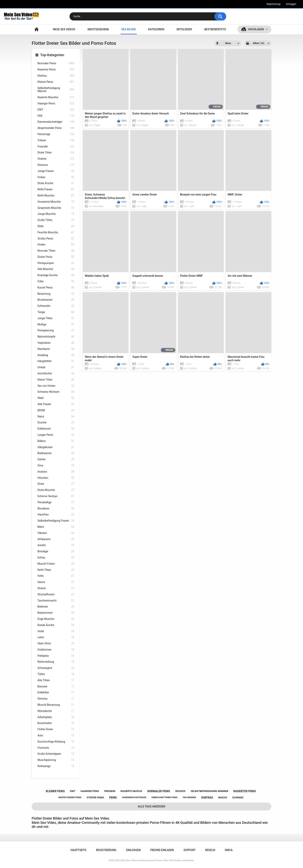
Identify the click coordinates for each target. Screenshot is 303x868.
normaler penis (159, 791)
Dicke (56, 484)
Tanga (56, 312)
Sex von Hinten (56, 386)
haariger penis (90, 791)
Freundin (56, 147)
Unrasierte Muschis (56, 202)
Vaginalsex (56, 343)
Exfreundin (56, 306)
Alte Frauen (56, 404)
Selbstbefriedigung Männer (56, 90)
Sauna (56, 582)
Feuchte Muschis (56, 232)
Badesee (56, 607)
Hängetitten (56, 361)
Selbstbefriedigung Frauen (56, 521)
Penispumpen (56, 263)
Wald (56, 398)
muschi (223, 798)
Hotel (56, 631)
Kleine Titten (56, 380)
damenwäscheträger (134, 797)
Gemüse (56, 699)
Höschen (56, 478)
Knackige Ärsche (56, 275)
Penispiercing (56, 330)
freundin (110, 791)
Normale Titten (56, 251)
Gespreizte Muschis (56, 208)
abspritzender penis (70, 797)
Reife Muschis (56, 196)
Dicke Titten (56, 153)
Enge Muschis (56, 619)
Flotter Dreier (56, 729)
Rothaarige (56, 766)
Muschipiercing (56, 760)
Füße (56, 281)
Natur (56, 417)
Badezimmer (56, 613)
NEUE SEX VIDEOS (64, 29)
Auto (56, 736)
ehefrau (207, 798)
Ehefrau (56, 76)
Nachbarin (56, 349)
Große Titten (56, 220)
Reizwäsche (56, 711)
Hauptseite (37, 29)
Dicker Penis (56, 257)
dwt (73, 791)
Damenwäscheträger (56, 122)
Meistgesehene (98, 29)
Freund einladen (162, 850)
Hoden (56, 245)
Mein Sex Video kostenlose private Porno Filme (145, 860)
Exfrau (56, 558)
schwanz (238, 798)
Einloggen (291, 4)
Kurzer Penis (56, 288)
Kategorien (156, 29)
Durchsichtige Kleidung (56, 742)
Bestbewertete (215, 29)
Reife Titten (56, 570)
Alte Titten (56, 680)
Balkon (56, 441)
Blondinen (56, 509)
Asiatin (56, 545)
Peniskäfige (56, 502)
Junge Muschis (56, 214)
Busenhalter (56, 723)
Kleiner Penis (56, 82)
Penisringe (56, 134)
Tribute (56, 140)
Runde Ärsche (56, 625)
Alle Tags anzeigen (152, 806)
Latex (56, 637)
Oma (56, 466)
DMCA (229, 850)
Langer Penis (56, 435)
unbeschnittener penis (164, 797)
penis (113, 798)
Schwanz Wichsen (56, 392)
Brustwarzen (56, 300)
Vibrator (56, 533)
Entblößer (56, 692)
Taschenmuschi (56, 601)
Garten (56, 459)
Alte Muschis (56, 269)
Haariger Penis (56, 104)
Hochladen (256, 29)
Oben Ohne (56, 643)
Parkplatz (56, 656)
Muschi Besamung (56, 705)
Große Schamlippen (56, 754)
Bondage (56, 551)
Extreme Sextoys (56, 496)
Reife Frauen (56, 189)
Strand (56, 588)
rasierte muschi (131, 791)
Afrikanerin (56, 539)
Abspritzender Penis (56, 128)
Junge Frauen (56, 171)
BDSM (56, 410)
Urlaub (56, 367)
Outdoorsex (56, 650)
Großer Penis (56, 239)
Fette (56, 576)
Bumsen (56, 687)
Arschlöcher (56, 374)
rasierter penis (245, 791)
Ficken (56, 177)
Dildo (56, 226)
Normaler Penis (56, 63)
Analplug (56, 355)
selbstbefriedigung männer (209, 791)
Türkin (56, 674)
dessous (180, 791)
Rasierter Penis (56, 70)
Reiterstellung (56, 662)
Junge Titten (56, 318)
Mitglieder (184, 29)
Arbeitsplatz (56, 717)
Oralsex (56, 159)
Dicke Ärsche (56, 183)
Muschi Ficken (56, 564)
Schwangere (56, 668)
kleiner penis (55, 791)
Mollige (56, 324)
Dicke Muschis (56, 490)
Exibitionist (56, 429)
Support (190, 850)
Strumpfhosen (56, 594)
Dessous (56, 165)
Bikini (56, 527)
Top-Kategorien (52, 55)
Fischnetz (56, 748)
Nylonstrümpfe (56, 337)
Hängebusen (56, 447)
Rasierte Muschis (56, 97)
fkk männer (189, 797)
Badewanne (56, 453)
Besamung (56, 294)
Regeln (210, 850)
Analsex (56, 472)
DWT (56, 110)
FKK (56, 116)
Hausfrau (56, 515)
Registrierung (273, 4)
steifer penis (95, 797)
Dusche (56, 423)
